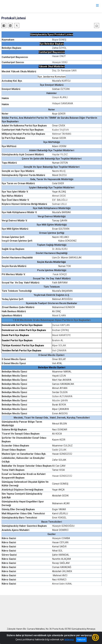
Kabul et (81, 640)
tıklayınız (69, 639)
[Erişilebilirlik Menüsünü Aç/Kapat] (95, 638)
